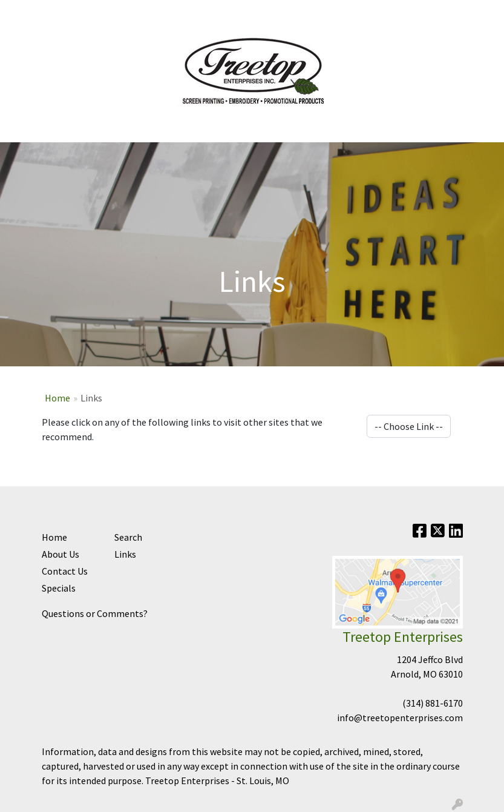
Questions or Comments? (95, 613)
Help (110, 13)
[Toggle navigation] (19, 129)
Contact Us (68, 13)
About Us (61, 554)
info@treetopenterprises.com (400, 718)
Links (125, 554)
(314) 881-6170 (433, 703)
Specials (59, 588)
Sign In (142, 13)
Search (473, 13)
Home (24, 13)
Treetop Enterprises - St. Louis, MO (217, 781)
